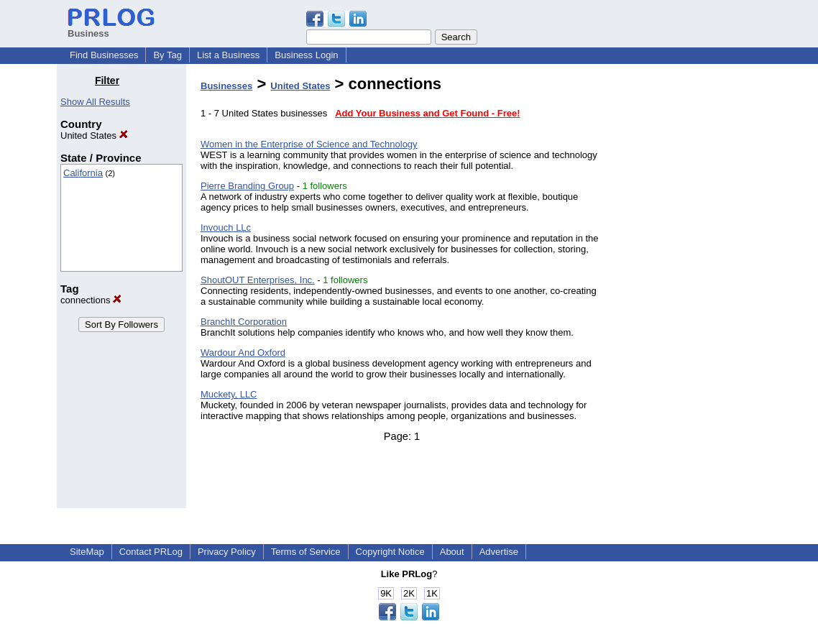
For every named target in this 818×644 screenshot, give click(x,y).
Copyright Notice (390, 552)
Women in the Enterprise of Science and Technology (309, 144)
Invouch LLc (226, 227)
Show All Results (95, 102)
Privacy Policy (227, 552)
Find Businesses (104, 55)
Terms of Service (306, 552)
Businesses (226, 86)
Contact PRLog (151, 552)
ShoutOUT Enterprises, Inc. (258, 280)
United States (94, 135)
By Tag (167, 55)
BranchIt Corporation (244, 322)
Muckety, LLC (229, 394)
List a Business (228, 55)
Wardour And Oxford (243, 353)
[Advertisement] (688, 290)
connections (91, 300)
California (83, 173)
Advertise (499, 552)
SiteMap (87, 552)
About (452, 552)
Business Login (306, 55)
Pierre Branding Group (247, 186)
